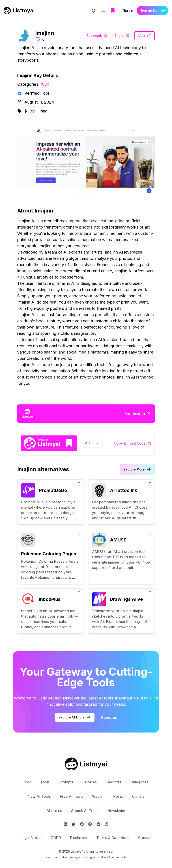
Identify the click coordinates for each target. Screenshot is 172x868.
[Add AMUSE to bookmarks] (150, 534)
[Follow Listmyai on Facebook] (82, 824)
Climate (138, 796)
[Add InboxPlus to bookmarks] (79, 593)
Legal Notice (31, 838)
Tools (45, 782)
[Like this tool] (38, 39)
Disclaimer (79, 838)
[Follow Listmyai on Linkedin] (65, 824)
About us (54, 811)
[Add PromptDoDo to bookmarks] (79, 484)
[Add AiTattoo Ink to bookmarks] (150, 484)
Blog (28, 782)
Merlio (118, 796)
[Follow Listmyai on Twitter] (74, 824)
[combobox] (92, 443)
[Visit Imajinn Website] (122, 36)
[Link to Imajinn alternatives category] (137, 469)
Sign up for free (153, 11)
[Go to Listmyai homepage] (86, 764)
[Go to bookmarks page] (113, 12)
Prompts (66, 782)
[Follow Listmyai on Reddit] (98, 824)
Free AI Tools (71, 796)
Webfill (98, 796)
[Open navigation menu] (103, 12)
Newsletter (116, 811)
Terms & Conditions (113, 838)
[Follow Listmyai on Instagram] (107, 824)
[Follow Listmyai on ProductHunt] (90, 824)
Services (89, 782)
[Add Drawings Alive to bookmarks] (150, 593)
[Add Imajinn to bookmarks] (97, 36)
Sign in (128, 11)
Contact (145, 838)
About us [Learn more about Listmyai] (109, 717)
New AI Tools (39, 796)
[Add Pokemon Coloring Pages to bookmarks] (79, 534)
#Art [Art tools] (45, 84)
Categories (139, 782)
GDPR (56, 838)
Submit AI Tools (85, 811)
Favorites (114, 782)
